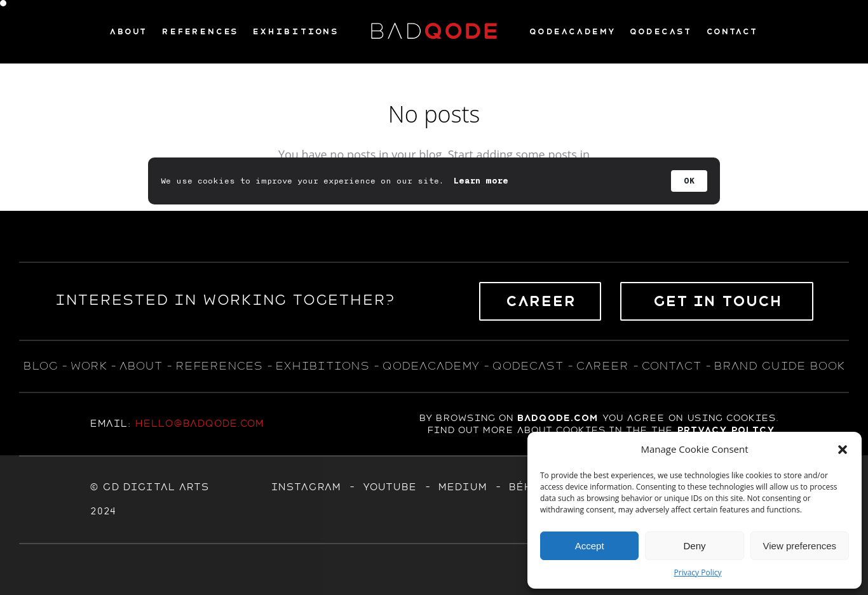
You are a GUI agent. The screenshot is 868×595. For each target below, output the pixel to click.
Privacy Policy (698, 572)
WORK (88, 366)
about (140, 366)
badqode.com (557, 418)
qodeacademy (431, 366)
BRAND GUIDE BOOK (779, 366)
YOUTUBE (389, 487)
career (602, 366)
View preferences (800, 546)
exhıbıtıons (322, 366)
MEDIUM (462, 487)
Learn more (481, 181)
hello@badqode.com (199, 424)
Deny (694, 546)
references (219, 366)
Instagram (306, 487)
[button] (843, 450)
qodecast (530, 366)
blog (40, 366)
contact (671, 366)
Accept (590, 546)
